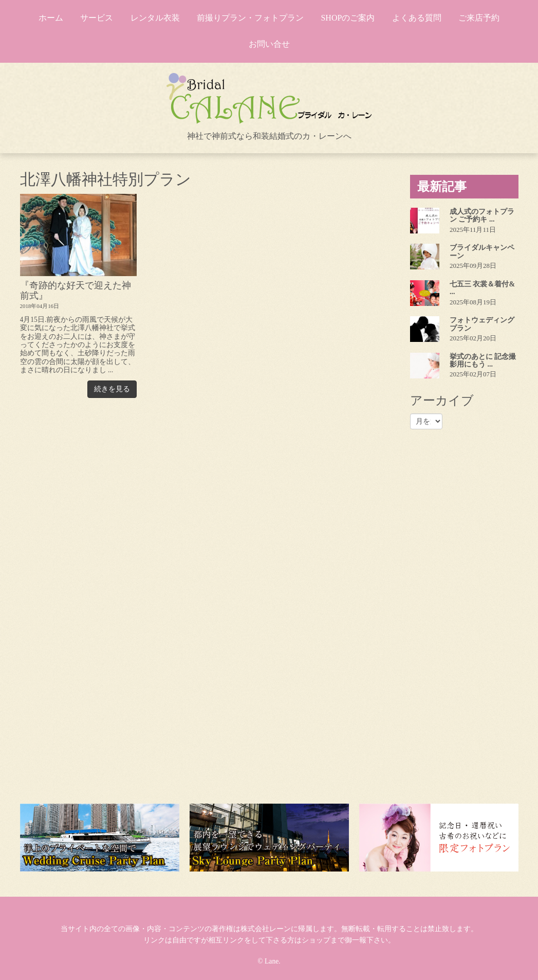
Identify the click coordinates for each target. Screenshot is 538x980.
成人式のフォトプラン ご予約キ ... (482, 215)
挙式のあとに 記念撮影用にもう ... (483, 360)
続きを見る (112, 389)
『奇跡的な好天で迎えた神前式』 (76, 290)
